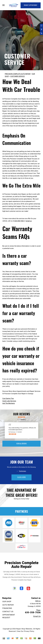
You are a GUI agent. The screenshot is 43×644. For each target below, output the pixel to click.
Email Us (37, 616)
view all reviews (21, 443)
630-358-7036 (19, 221)
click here (21, 477)
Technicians (22, 471)
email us (29, 221)
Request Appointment (31, 5)
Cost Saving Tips (8, 398)
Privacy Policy (29, 631)
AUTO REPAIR (8, 605)
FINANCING (7, 608)
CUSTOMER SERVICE (17, 76)
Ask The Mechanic (9, 403)
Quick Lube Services (9, 401)
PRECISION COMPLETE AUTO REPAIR (18, 74)
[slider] (21, 417)
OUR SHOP (7, 602)
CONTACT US (8, 612)
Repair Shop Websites (24, 629)
